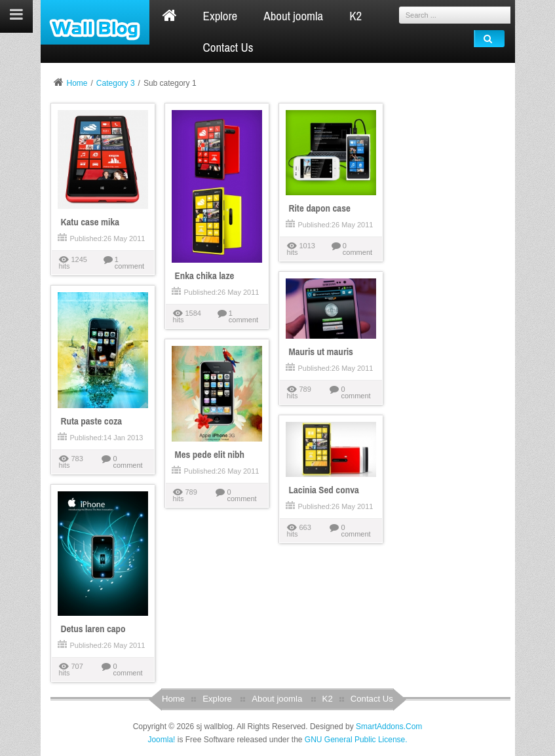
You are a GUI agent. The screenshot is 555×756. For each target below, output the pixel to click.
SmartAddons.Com (389, 727)
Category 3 (116, 83)
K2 (328, 699)
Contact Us (372, 699)
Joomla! (161, 740)
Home (77, 83)
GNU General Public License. (356, 740)
